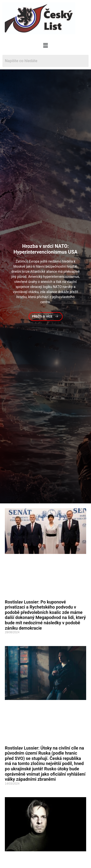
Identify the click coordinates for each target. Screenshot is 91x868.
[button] (45, 45)
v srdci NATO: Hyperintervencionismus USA (46, 249)
